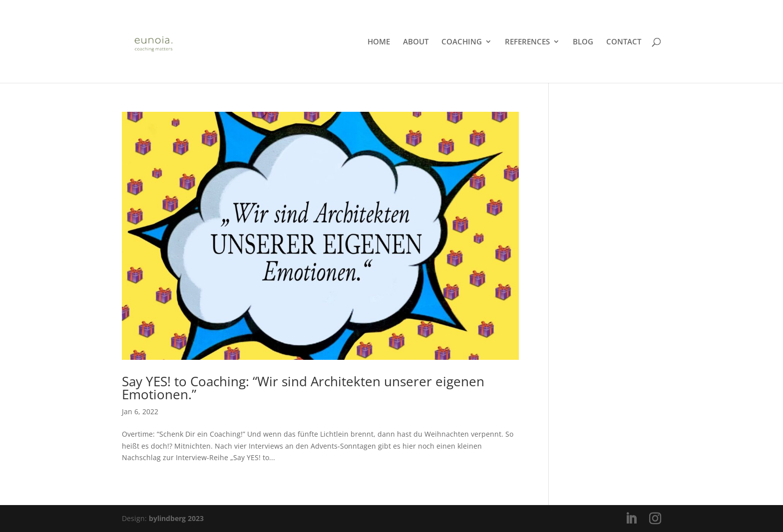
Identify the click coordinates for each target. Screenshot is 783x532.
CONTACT (624, 42)
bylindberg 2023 (176, 518)
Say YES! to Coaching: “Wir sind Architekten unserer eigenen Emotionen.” (303, 388)
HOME (379, 42)
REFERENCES (527, 42)
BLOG (583, 42)
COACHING (462, 42)
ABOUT (416, 42)
